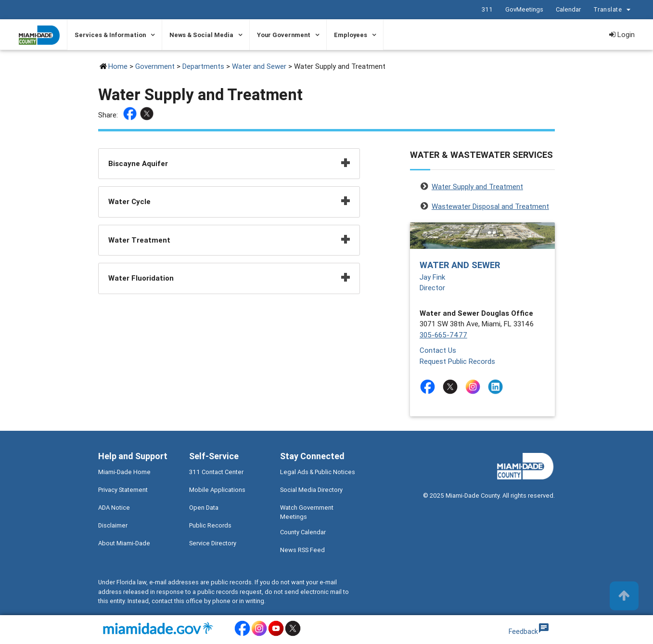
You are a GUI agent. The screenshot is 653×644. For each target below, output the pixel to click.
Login (622, 34)
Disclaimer (113, 525)
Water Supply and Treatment (477, 187)
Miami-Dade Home (124, 472)
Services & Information (110, 35)
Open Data (204, 508)
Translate (613, 10)
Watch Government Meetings (307, 512)
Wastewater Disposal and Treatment (490, 206)
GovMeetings (524, 9)
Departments (203, 66)
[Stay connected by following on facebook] (429, 387)
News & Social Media (201, 35)
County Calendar (303, 532)
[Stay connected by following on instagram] (475, 387)
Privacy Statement (123, 490)
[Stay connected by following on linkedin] (497, 387)
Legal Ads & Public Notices (318, 472)
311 (487, 9)
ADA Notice (114, 508)
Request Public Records (457, 361)
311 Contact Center (216, 472)
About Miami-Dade (124, 543)
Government (155, 66)
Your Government (284, 35)
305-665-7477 (443, 335)
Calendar (568, 9)
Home (118, 66)
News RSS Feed (302, 550)
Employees (351, 35)
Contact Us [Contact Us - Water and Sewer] (438, 350)
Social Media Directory (311, 490)
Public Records (210, 525)
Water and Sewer (259, 66)
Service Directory (213, 543)
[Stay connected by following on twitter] (452, 387)
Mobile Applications (217, 490)
